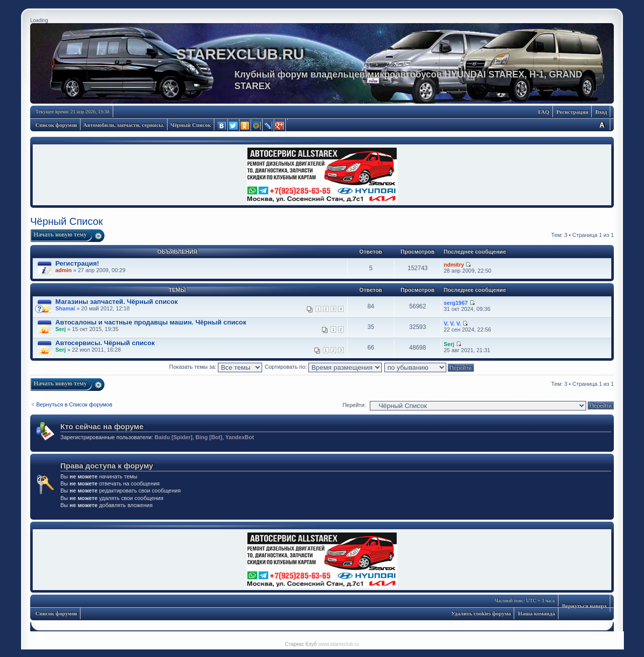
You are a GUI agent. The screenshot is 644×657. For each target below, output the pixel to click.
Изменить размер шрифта (602, 125)
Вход (601, 112)
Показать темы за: (216, 367)
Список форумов (57, 125)
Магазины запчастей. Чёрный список (116, 302)
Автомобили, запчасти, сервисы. (124, 125)
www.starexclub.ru (338, 644)
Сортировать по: (323, 367)
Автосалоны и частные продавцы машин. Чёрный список (151, 322)
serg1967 (456, 303)
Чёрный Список (191, 125)
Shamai (65, 308)
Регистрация (572, 112)
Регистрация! (77, 263)
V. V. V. (452, 323)
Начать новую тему (60, 234)
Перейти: (354, 405)
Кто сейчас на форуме (102, 426)
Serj (61, 329)
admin (63, 270)
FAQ (544, 112)
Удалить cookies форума (481, 613)
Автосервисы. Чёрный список (105, 343)
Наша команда (537, 613)
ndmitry (454, 265)
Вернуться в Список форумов (74, 404)
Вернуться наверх (584, 606)
